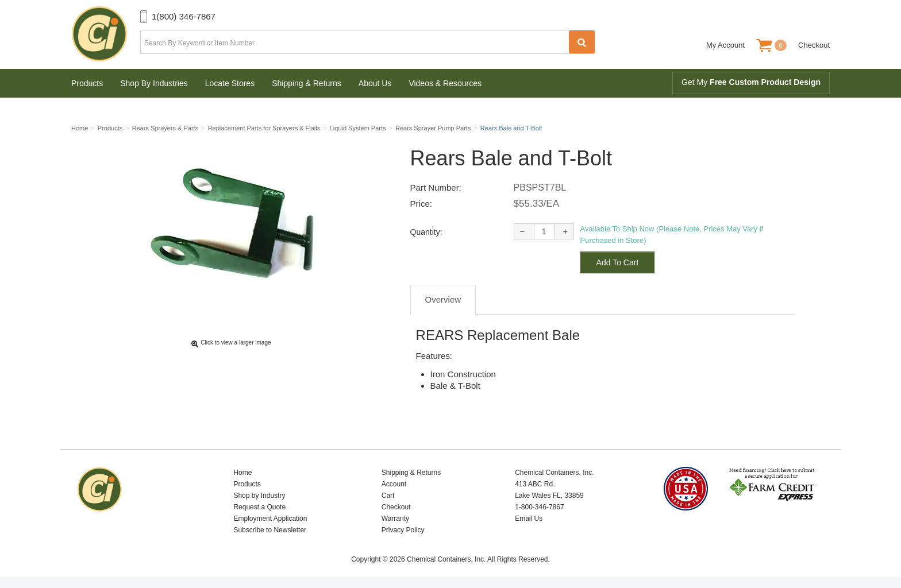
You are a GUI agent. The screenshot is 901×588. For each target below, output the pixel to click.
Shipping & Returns (307, 83)
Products (87, 83)
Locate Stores (230, 83)
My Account (725, 45)
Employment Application (270, 519)
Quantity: (426, 232)
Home (242, 473)
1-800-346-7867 (539, 507)
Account (394, 484)
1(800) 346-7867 (184, 16)
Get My (751, 82)
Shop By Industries (154, 83)
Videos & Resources (445, 83)
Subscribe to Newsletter (270, 530)
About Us (375, 83)
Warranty (395, 519)
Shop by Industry (259, 496)
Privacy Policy (403, 530)
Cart (388, 496)
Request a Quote (259, 507)
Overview (443, 299)
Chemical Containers (106, 34)
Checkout (814, 45)
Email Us (529, 519)
